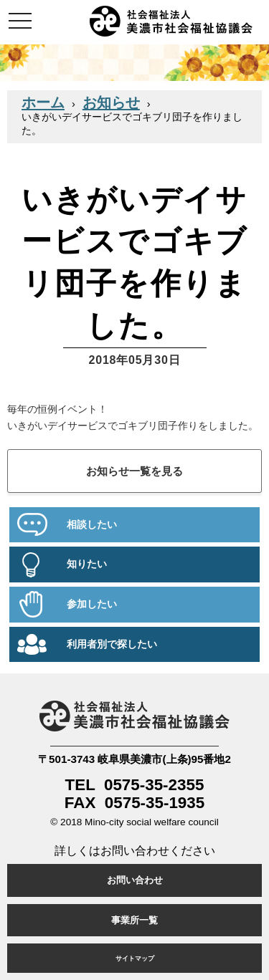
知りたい (87, 564)
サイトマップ (135, 958)
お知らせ (111, 102)
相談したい (92, 525)
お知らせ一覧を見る (134, 471)
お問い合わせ (135, 880)
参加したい (92, 604)
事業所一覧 (134, 920)
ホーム (43, 102)
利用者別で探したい (112, 644)
